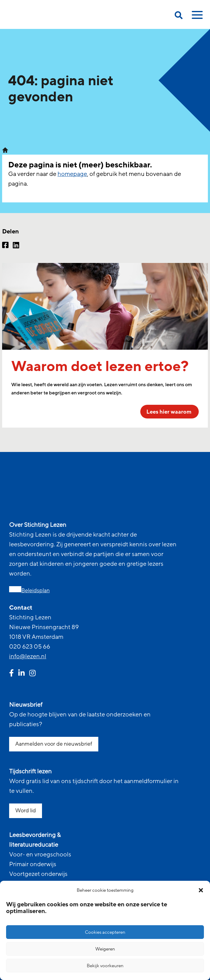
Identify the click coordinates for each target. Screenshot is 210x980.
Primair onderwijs (33, 864)
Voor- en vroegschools (40, 855)
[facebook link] (11, 674)
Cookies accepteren (105, 932)
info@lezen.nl (28, 656)
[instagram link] (32, 674)
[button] (201, 890)
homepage (72, 174)
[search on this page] (179, 16)
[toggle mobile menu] (196, 17)
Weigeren (105, 949)
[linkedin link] (21, 674)
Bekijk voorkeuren (105, 966)
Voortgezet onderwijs (38, 874)
